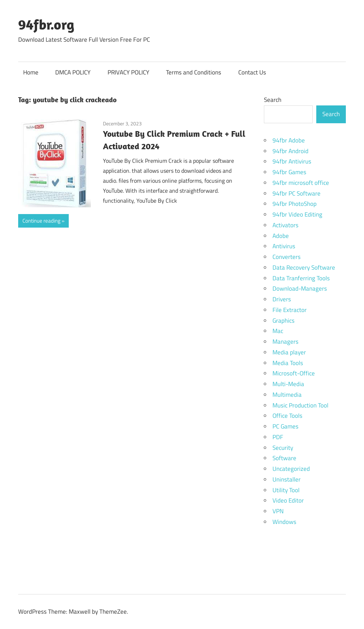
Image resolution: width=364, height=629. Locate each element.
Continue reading (41, 221)
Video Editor (288, 500)
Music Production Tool (300, 405)
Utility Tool (286, 490)
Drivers (282, 299)
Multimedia (287, 395)
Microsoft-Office (294, 373)
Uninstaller (287, 479)
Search (273, 100)
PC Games (285, 426)
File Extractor (290, 310)
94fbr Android (290, 151)
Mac (278, 331)
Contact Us (252, 72)
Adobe (281, 236)
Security (283, 448)
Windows (284, 522)
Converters (287, 257)
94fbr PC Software (297, 193)
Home (31, 72)
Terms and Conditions (194, 72)
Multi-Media (288, 384)
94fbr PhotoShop (295, 204)
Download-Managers (300, 288)
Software (284, 458)
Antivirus (284, 246)
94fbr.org (46, 24)
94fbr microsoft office (301, 183)
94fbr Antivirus (292, 161)
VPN (278, 511)
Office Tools (287, 416)
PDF (278, 437)
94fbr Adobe (289, 140)
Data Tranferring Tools (301, 278)
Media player (289, 352)
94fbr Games (289, 172)
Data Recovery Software (304, 267)
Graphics (284, 321)
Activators (285, 225)
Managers (285, 342)
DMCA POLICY (73, 72)
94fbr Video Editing (297, 214)
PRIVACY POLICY (128, 72)
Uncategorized (291, 469)
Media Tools (288, 363)
